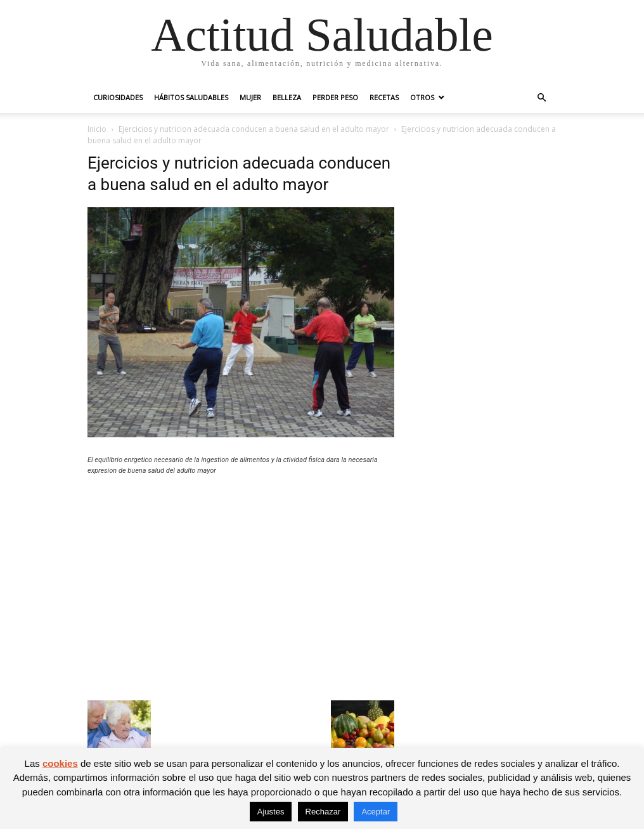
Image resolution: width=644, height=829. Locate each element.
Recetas (384, 97)
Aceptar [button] (376, 812)
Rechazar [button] (323, 812)
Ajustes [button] (271, 812)
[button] (541, 98)
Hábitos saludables (191, 97)
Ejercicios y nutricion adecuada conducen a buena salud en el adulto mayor (254, 129)
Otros (422, 97)
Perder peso (335, 97)
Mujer (250, 97)
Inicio (97, 129)
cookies (60, 763)
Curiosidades (118, 97)
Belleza (287, 97)
